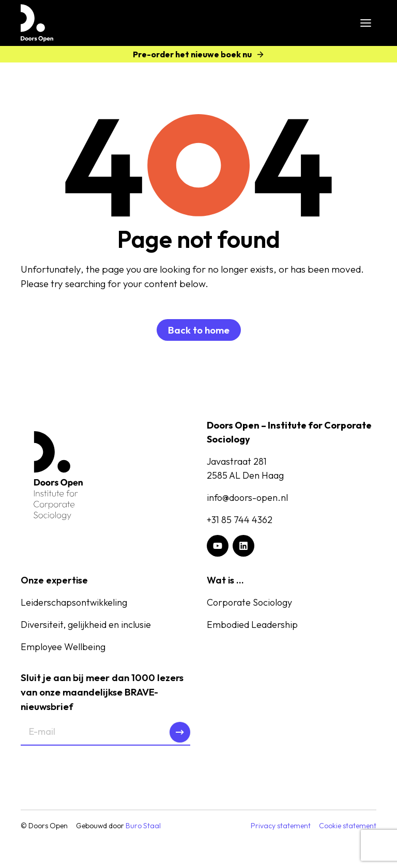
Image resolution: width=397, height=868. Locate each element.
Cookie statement (348, 826)
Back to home (199, 330)
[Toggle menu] (366, 23)
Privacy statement (281, 826)
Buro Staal (143, 826)
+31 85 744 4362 (240, 520)
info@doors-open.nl (247, 498)
